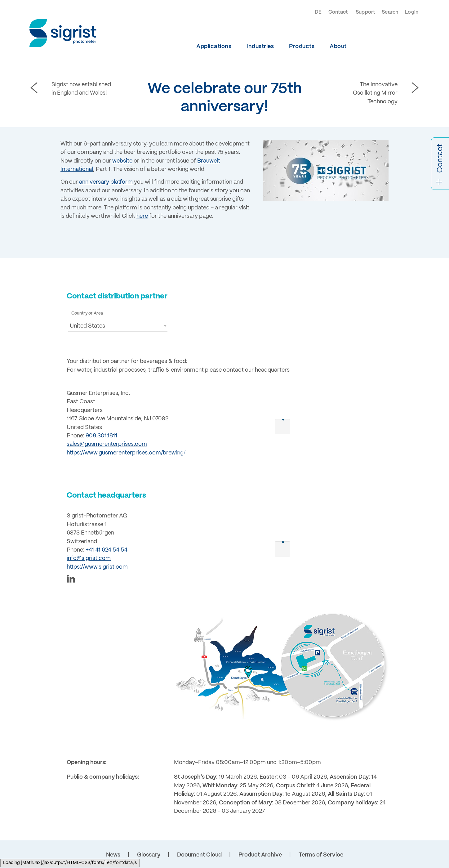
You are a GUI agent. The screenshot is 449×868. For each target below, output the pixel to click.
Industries (260, 47)
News (113, 855)
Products (302, 47)
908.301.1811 (101, 436)
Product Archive (260, 855)
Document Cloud (199, 855)
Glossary (149, 855)
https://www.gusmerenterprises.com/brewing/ (126, 453)
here (142, 216)
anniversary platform (106, 182)
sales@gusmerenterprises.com (107, 444)
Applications (214, 47)
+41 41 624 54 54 (107, 550)
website (122, 161)
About (338, 47)
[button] (118, 326)
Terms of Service (321, 855)
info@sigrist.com (89, 558)
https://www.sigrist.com (97, 567)
